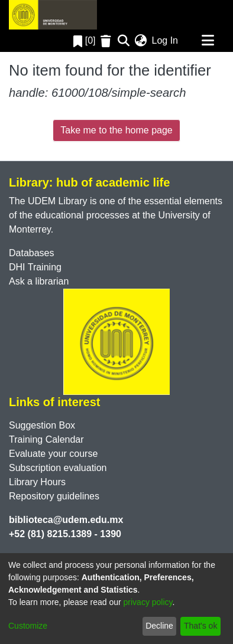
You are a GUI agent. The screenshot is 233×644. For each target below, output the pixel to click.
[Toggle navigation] (208, 41)
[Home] (53, 15)
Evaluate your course (53, 454)
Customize (28, 626)
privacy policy (148, 602)
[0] (85, 40)
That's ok (200, 626)
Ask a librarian (39, 281)
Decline (159, 626)
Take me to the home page (116, 130)
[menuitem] (141, 41)
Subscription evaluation (58, 468)
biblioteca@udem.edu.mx (66, 520)
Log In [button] (166, 40)
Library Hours (37, 482)
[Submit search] (124, 41)
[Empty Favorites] (107, 41)
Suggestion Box (42, 425)
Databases (32, 253)
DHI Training (35, 267)
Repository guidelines (54, 496)
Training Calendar (46, 439)
